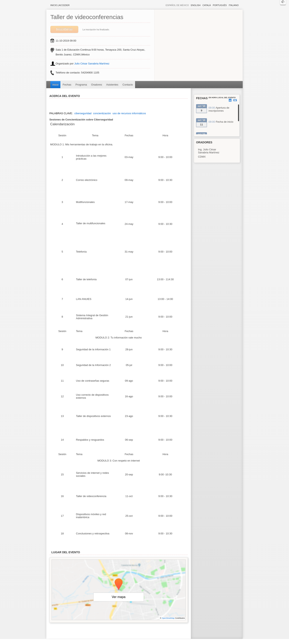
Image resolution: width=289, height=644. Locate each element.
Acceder (64, 5)
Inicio (54, 5)
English (196, 5)
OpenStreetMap (168, 618)
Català (207, 5)
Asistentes (112, 85)
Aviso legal (105, 642)
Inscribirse (64, 29)
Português (220, 5)
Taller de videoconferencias (87, 17)
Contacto (128, 85)
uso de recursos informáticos (129, 113)
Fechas (67, 85)
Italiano (234, 5)
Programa (81, 85)
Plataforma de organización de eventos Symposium (147, 642)
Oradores (97, 85)
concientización (102, 113)
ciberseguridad (83, 113)
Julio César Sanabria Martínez (92, 64)
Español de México (177, 5)
